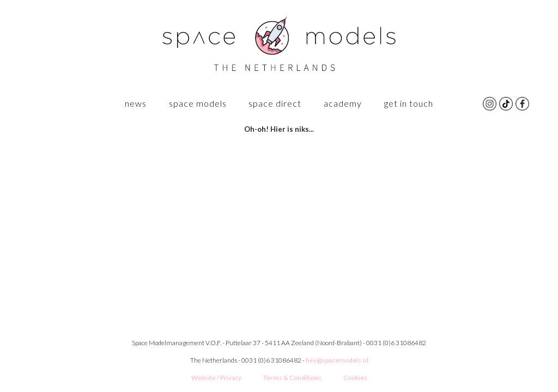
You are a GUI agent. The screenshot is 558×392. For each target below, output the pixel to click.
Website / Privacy (216, 378)
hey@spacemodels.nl (337, 360)
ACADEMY (343, 103)
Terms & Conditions (292, 378)
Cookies (355, 378)
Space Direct (275, 103)
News (136, 103)
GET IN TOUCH (409, 103)
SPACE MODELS (198, 103)
